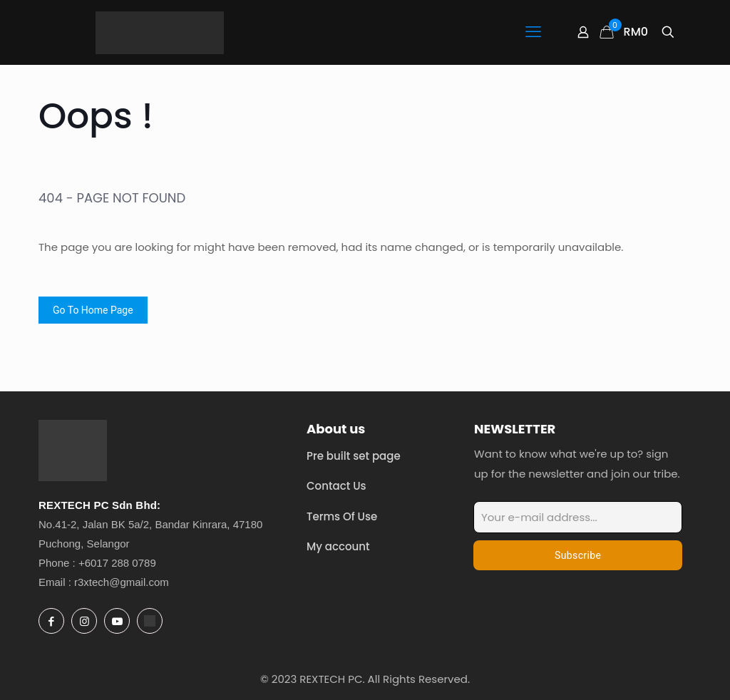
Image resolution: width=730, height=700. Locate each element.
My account (338, 546)
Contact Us (336, 486)
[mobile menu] (533, 32)
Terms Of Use (342, 516)
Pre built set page (354, 456)
